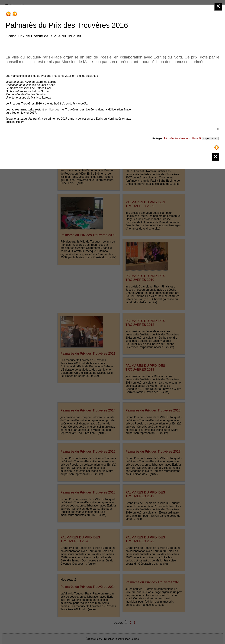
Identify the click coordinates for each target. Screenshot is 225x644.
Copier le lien (210, 138)
